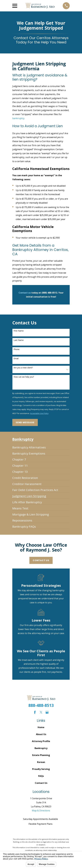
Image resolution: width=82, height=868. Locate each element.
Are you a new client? (23, 368)
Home (41, 727)
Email (16, 359)
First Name (19, 331)
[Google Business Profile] (47, 712)
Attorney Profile (41, 741)
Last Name (19, 340)
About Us (41, 734)
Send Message (25, 422)
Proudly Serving (41, 769)
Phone (17, 349)
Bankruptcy (41, 748)
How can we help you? (24, 377)
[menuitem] (29, 446)
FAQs (41, 776)
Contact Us (41, 560)
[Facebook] (35, 712)
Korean (41, 762)
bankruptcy (18, 118)
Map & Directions (41, 811)
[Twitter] (41, 712)
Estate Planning (41, 755)
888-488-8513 (41, 705)
